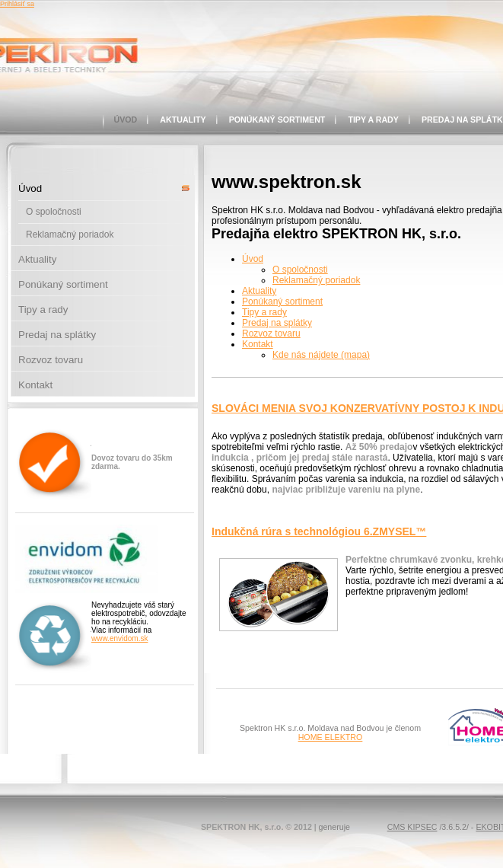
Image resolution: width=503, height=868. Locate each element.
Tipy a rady (373, 120)
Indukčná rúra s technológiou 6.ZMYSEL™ (319, 531)
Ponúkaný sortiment (277, 120)
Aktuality (183, 120)
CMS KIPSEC (412, 827)
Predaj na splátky (57, 335)
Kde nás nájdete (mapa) (321, 355)
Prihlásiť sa (17, 4)
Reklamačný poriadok (70, 235)
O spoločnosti (54, 212)
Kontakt (35, 385)
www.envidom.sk (119, 638)
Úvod (126, 120)
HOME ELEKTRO (331, 737)
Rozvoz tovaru (51, 360)
